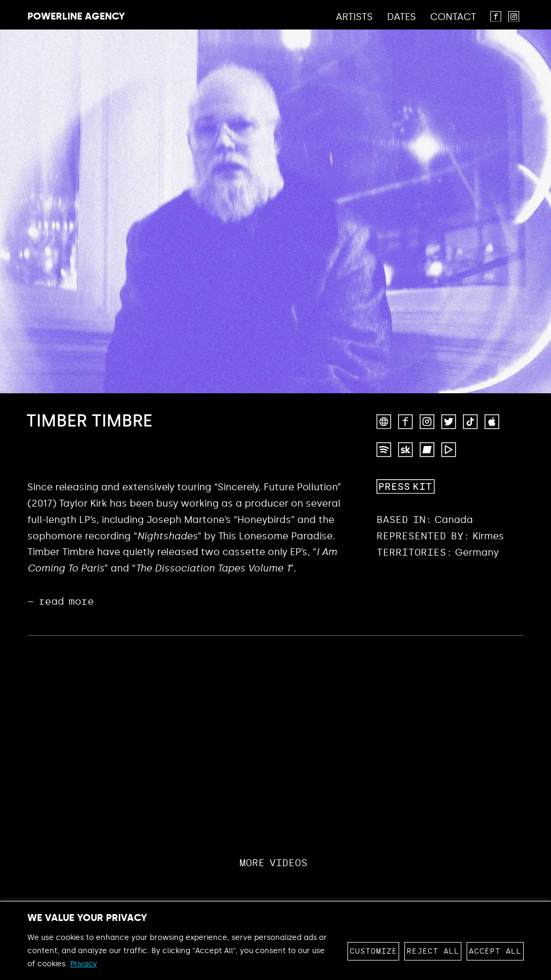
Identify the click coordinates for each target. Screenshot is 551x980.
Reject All (433, 951)
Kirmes (488, 536)
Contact (453, 17)
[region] (275, 940)
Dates (402, 17)
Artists (354, 17)
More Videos (273, 863)
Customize (373, 951)
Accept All (495, 951)
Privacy (84, 964)
